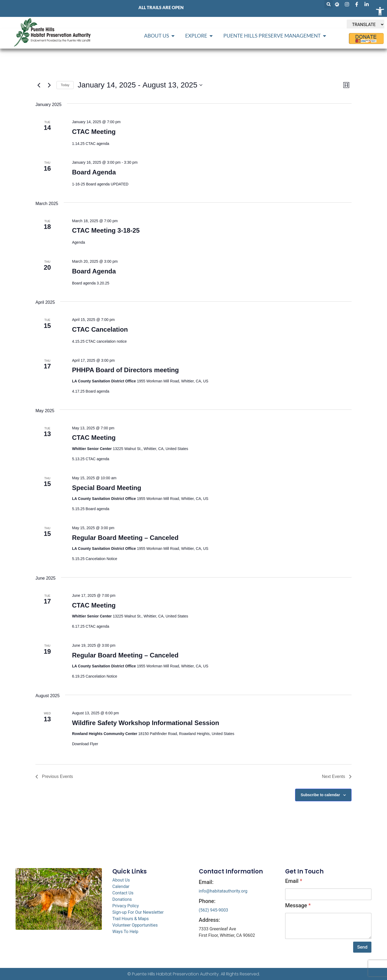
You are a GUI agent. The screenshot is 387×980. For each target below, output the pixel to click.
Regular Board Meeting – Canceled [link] (125, 538)
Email (294, 881)
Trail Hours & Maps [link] (130, 919)
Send (362, 947)
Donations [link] (122, 899)
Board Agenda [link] (94, 172)
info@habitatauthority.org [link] (223, 891)
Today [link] (65, 85)
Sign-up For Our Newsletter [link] (138, 912)
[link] (380, 11)
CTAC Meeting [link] (94, 132)
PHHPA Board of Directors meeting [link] (125, 370)
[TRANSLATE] (365, 25)
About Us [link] (121, 880)
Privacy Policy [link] (126, 906)
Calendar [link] (121, 886)
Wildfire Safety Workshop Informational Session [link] (146, 723)
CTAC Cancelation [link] (100, 329)
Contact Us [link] (123, 893)
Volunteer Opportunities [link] (135, 925)
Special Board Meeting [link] (107, 488)
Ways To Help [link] (125, 932)
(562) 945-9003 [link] (214, 910)
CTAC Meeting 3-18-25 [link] (106, 230)
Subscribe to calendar (320, 795)
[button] (329, 4)
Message (298, 905)
